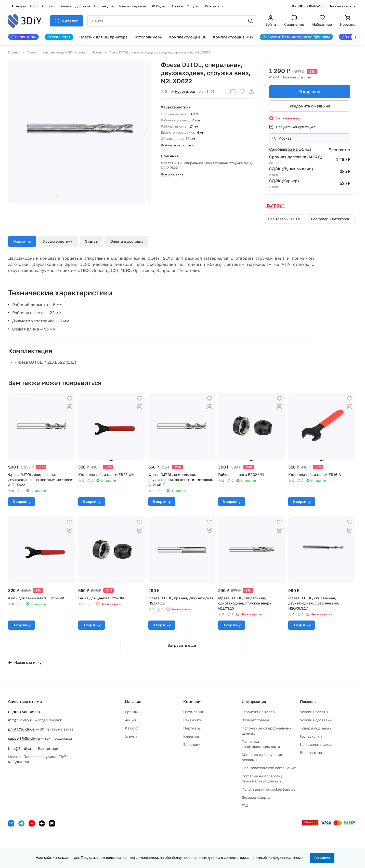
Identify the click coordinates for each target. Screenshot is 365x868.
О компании (194, 712)
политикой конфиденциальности (277, 858)
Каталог (132, 728)
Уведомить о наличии (310, 106)
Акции (131, 720)
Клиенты (191, 736)
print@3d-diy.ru (22, 729)
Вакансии (192, 744)
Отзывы (92, 241)
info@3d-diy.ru (21, 720)
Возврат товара (255, 720)
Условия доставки (316, 720)
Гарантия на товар (258, 712)
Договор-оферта (256, 797)
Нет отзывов (183, 91)
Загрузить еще (182, 645)
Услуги (131, 736)
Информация (254, 701)
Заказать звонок (342, 6)
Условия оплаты (314, 712)
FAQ (245, 805)
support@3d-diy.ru (24, 738)
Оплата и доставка (127, 241)
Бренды (132, 712)
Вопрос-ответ (312, 753)
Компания (193, 701)
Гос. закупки (311, 736)
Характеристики (58, 241)
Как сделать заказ (316, 744)
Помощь (308, 701)
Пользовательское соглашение (269, 768)
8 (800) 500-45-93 (308, 6)
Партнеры (192, 728)
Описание (22, 241)
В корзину (310, 92)
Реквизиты (193, 720)
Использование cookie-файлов (269, 789)
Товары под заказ (315, 728)
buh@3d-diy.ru (21, 748)
